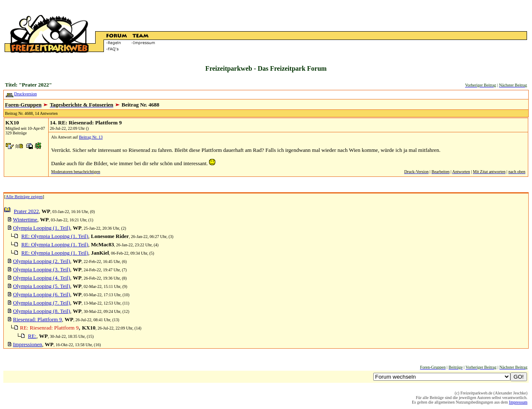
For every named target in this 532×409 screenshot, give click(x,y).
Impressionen (27, 344)
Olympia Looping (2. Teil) (42, 261)
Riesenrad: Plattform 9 (37, 319)
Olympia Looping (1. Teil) (42, 228)
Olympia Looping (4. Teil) (42, 278)
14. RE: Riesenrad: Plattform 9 (86, 123)
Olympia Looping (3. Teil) (42, 269)
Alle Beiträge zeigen (24, 196)
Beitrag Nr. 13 (91, 137)
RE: (32, 336)
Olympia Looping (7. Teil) (42, 303)
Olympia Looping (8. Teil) (42, 311)
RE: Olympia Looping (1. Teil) (55, 236)
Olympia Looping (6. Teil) (42, 294)
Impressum (518, 402)
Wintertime (25, 219)
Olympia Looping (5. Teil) (42, 286)
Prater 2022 (26, 211)
